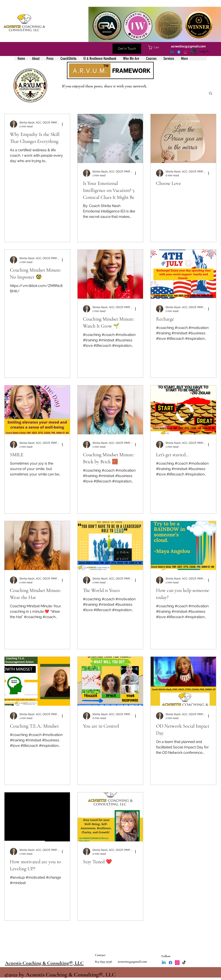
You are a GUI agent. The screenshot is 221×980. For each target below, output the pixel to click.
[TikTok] (192, 52)
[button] (156, 47)
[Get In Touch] (127, 49)
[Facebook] (179, 52)
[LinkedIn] (172, 52)
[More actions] (64, 124)
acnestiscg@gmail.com (188, 46)
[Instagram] (186, 52)
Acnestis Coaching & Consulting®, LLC (44, 963)
